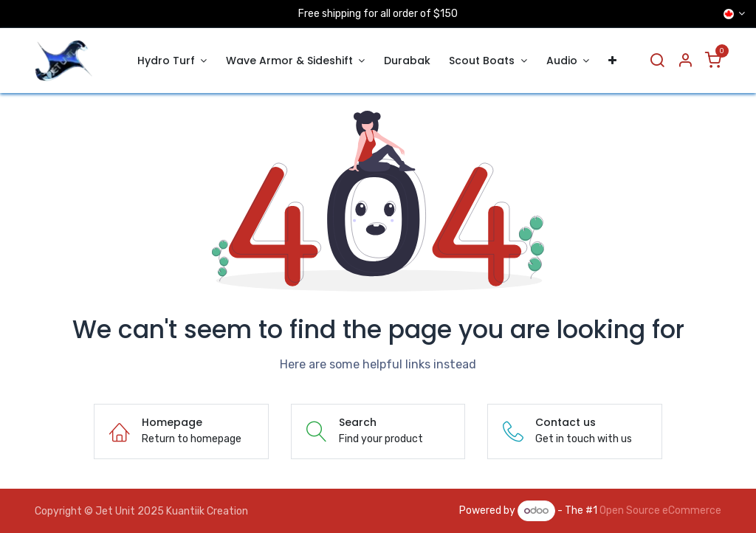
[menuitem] (172, 61)
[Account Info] (685, 61)
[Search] (657, 61)
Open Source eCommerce (660, 510)
